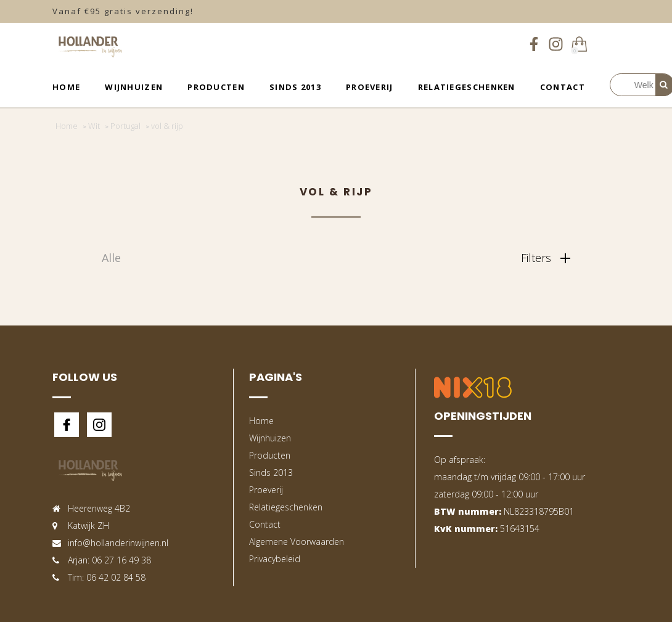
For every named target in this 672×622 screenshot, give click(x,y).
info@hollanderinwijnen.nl (118, 543)
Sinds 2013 (295, 87)
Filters (546, 258)
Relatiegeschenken (467, 87)
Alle (111, 258)
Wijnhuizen (134, 87)
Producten (216, 87)
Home (66, 87)
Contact (563, 87)
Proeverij (370, 87)
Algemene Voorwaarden (297, 542)
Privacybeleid (275, 559)
